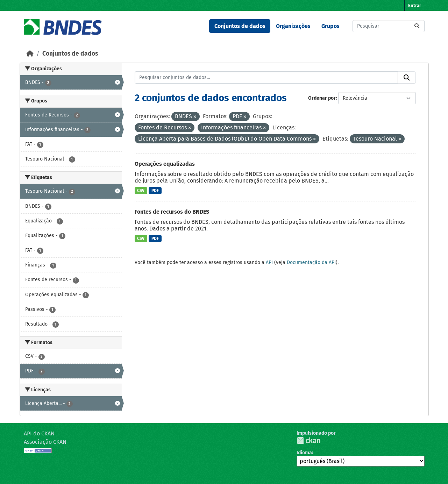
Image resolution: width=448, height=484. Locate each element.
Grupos (330, 26)
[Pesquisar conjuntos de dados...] (389, 26)
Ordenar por (322, 98)
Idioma (304, 453)
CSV (141, 191)
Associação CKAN (45, 442)
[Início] (30, 54)
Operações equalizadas (165, 164)
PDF (155, 191)
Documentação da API (311, 262)
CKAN (308, 440)
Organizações (293, 26)
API (269, 262)
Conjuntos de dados (240, 26)
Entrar (415, 5)
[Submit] (417, 26)
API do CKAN (39, 433)
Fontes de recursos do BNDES (172, 212)
